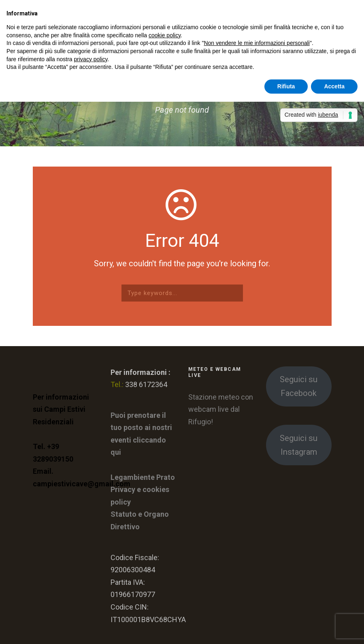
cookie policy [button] (165, 35)
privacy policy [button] (91, 59)
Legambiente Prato (143, 477)
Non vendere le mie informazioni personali (257, 43)
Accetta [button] (334, 86)
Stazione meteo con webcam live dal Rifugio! (221, 409)
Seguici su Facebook (299, 386)
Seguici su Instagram (299, 445)
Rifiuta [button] (286, 86)
